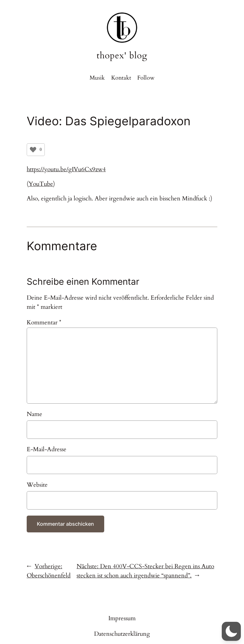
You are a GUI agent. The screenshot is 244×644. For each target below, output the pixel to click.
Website (37, 485)
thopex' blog (122, 56)
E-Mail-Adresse (47, 449)
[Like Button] (33, 150)
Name (34, 414)
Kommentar (44, 322)
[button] (231, 631)
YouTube (41, 184)
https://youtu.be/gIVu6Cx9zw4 (66, 169)
